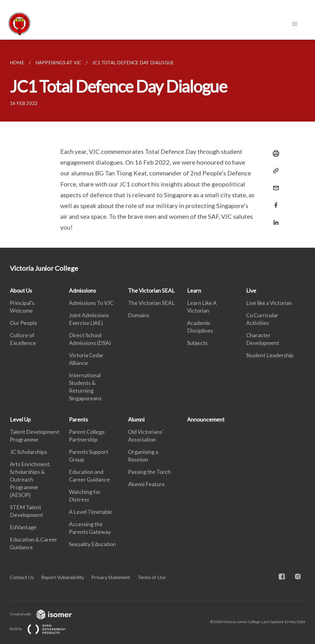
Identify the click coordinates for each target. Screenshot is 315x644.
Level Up (20, 419)
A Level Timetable (91, 512)
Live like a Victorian (269, 303)
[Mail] (274, 184)
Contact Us (22, 577)
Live (251, 290)
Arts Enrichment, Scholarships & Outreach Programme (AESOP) (30, 479)
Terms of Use (152, 577)
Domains (139, 315)
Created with (46, 614)
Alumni (136, 419)
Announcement (206, 419)
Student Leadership (270, 355)
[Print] (274, 154)
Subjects (197, 343)
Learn (194, 290)
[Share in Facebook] (274, 201)
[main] (157, 144)
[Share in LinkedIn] (274, 219)
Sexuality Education (92, 544)
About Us (21, 290)
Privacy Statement (111, 577)
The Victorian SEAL (151, 290)
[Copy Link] (274, 171)
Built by (43, 629)
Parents (78, 419)
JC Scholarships (28, 452)
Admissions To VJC (91, 303)
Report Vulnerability (63, 577)
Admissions (82, 290)
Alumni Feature (146, 484)
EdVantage (23, 527)
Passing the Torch (149, 472)
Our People (24, 323)
